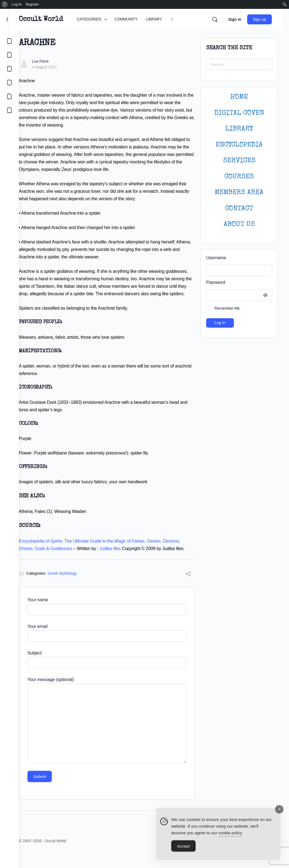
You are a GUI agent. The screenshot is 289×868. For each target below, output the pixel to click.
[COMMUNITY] (9, 55)
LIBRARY (239, 129)
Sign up (266, 19)
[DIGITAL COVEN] (9, 110)
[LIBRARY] (9, 69)
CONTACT (239, 209)
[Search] (221, 19)
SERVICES (239, 161)
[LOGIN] (9, 96)
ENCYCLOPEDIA (239, 145)
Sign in (241, 19)
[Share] (188, 590)
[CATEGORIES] (9, 41)
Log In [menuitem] (17, 4)
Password (238, 283)
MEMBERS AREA (239, 193)
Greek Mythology (73, 588)
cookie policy (230, 835)
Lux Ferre (52, 61)
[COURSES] (9, 83)
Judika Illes (121, 556)
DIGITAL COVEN (239, 113)
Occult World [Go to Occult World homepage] (52, 19)
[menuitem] (5, 4)
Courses (239, 177)
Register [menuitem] (32, 4)
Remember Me (227, 308)
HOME (239, 97)
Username (216, 258)
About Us (239, 224)
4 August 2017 (56, 67)
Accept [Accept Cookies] (183, 848)
